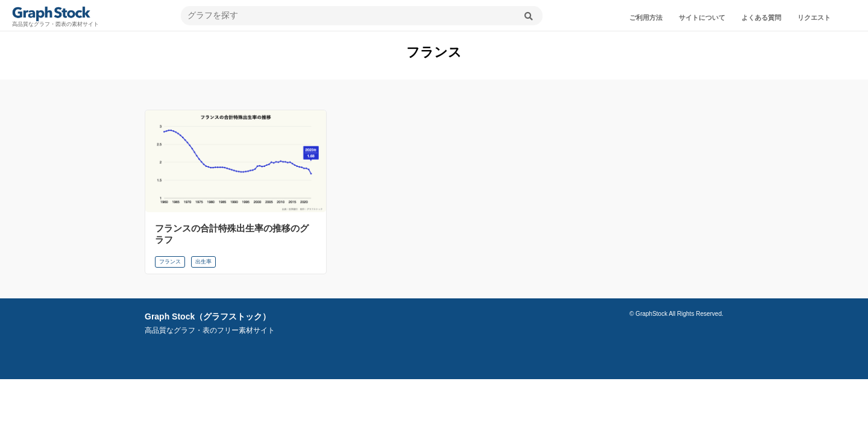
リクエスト (814, 17)
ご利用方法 (646, 17)
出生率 (203, 262)
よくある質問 (761, 17)
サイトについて (702, 17)
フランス (170, 262)
